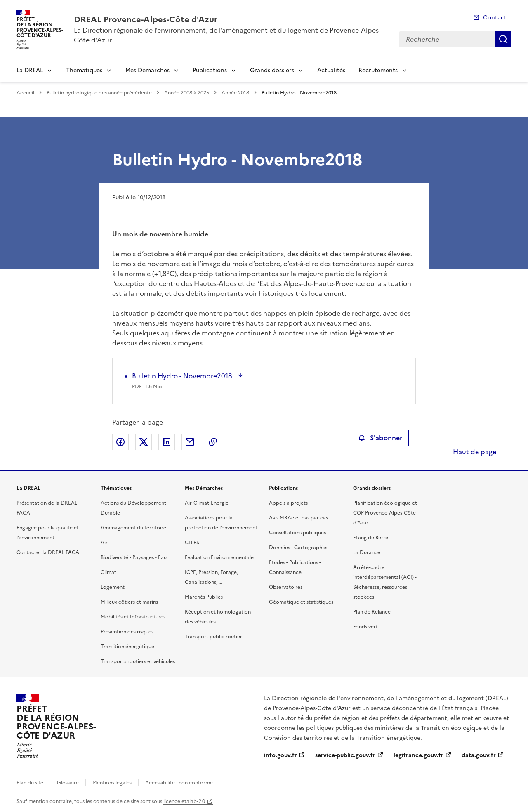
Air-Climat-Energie (207, 503)
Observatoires (286, 587)
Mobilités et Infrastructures (133, 617)
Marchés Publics (204, 597)
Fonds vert (365, 627)
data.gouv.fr (479, 755)
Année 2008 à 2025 (187, 93)
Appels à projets (288, 503)
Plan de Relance (372, 612)
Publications (210, 70)
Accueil (25, 93)
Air (104, 543)
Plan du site (30, 783)
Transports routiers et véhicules (138, 661)
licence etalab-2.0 (184, 801)
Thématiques (84, 70)
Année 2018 (235, 93)
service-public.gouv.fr (345, 755)
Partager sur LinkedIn (167, 442)
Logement (113, 587)
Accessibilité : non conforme (179, 783)
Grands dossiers (272, 70)
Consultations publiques (297, 533)
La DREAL (30, 70)
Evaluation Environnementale (219, 557)
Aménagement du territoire (133, 528)
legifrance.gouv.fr (418, 755)
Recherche (503, 39)
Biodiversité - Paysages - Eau (134, 557)
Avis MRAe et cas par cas (298, 518)
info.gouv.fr (280, 755)
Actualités (331, 70)
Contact (495, 18)
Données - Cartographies (299, 548)
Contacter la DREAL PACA (48, 552)
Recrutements (378, 70)
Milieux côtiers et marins (129, 602)
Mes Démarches (147, 70)
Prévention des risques (127, 632)
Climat (108, 572)
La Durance (367, 552)
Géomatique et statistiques (301, 602)
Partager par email (190, 442)
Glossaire (68, 783)
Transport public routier (213, 637)
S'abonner (380, 438)
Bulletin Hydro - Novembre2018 (183, 376)
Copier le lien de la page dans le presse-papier (213, 442)
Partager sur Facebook (120, 442)
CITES (192, 543)
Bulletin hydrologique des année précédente (99, 93)
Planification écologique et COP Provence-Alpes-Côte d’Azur (385, 513)
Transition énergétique (127, 647)
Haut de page (474, 452)
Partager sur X (144, 442)
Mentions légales (112, 783)
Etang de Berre (371, 538)
